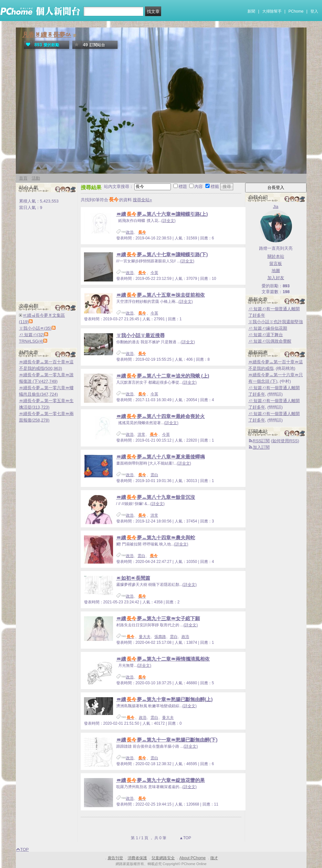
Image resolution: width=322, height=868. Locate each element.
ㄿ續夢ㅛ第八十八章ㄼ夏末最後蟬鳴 (161, 457)
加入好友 (276, 278)
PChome (296, 11)
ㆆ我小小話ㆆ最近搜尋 (140, 335)
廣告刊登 (115, 858)
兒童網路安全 (163, 858)
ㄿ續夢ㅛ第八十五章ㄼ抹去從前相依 (161, 295)
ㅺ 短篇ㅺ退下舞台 (266, 335)
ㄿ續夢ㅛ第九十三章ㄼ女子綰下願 (158, 618)
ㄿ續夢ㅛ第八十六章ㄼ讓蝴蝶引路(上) (162, 214)
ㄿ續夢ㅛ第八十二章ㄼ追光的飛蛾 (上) (163, 376)
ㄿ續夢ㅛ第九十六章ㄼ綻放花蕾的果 (161, 780)
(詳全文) (169, 221)
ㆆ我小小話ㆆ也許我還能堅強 (276, 322)
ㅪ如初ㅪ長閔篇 (133, 578)
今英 (154, 273)
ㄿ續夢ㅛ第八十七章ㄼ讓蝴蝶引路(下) (162, 254)
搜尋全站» (142, 200)
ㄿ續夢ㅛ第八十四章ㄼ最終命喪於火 (161, 416)
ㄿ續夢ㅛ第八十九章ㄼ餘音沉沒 (156, 497)
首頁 (23, 178)
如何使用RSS (285, 441)
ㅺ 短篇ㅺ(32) (32, 335)
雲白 (154, 475)
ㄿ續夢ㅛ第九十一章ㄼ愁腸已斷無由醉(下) (167, 740)
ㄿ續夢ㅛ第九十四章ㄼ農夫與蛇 (156, 538)
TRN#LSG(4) (31, 341)
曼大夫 (145, 637)
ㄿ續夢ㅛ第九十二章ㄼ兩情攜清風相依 (163, 659)
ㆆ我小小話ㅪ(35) (35, 328)
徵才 (214, 858)
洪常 (141, 434)
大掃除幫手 (272, 11)
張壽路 (160, 637)
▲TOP (185, 838)
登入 (314, 11)
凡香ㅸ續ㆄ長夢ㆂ (47, 35)
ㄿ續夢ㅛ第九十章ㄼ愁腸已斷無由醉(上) (165, 699)
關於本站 (276, 256)
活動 (36, 178)
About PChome (192, 858)
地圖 (276, 271)
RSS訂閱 (261, 441)
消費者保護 (137, 858)
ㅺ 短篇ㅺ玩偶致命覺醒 (270, 341)
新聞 (251, 11)
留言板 (276, 264)
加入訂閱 (261, 447)
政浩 (130, 232)
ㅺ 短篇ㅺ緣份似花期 (268, 328)
